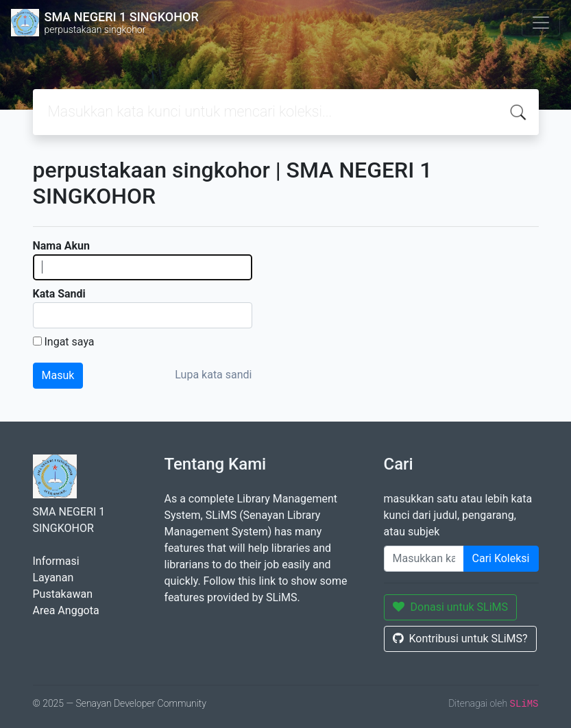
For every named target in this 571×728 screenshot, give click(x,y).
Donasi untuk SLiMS (451, 607)
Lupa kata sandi (213, 375)
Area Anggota (66, 610)
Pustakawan (63, 594)
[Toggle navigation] (541, 23)
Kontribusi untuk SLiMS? (460, 639)
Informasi (56, 561)
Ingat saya (69, 342)
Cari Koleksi (501, 558)
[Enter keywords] (424, 559)
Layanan (53, 578)
